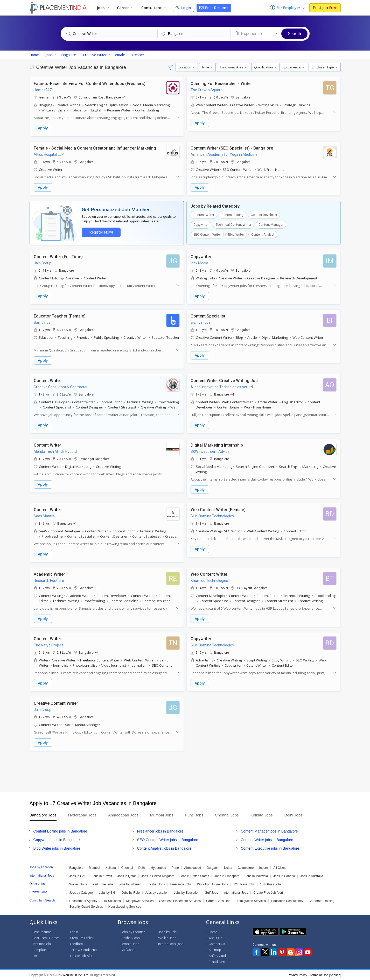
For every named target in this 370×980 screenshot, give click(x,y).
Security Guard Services (86, 907)
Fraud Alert (217, 962)
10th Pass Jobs (271, 884)
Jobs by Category (81, 893)
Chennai (127, 868)
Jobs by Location (157, 893)
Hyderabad (159, 868)
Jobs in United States (194, 876)
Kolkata (111, 868)
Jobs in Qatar (127, 876)
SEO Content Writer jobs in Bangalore (167, 840)
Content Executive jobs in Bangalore (270, 848)
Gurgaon (212, 868)
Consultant (154, 8)
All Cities (279, 868)
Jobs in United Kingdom (158, 876)
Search (294, 34)
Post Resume (214, 8)
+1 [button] (124, 97)
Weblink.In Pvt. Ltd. (76, 975)
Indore (263, 868)
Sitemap (215, 950)
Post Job (325, 8)
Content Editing (232, 215)
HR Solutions (112, 901)
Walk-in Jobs (78, 884)
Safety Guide (218, 956)
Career (125, 8)
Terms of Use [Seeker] (325, 975)
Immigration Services (251, 901)
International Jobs (236, 893)
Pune (175, 868)
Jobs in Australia (312, 876)
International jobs (171, 944)
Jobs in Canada (284, 876)
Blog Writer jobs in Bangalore (57, 848)
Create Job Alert (82, 956)
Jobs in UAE (78, 876)
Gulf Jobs (211, 893)
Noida (228, 868)
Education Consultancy (287, 901)
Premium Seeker (82, 938)
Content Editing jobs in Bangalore (60, 831)
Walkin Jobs (167, 938)
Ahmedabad (193, 868)
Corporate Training (321, 901)
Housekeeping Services (125, 907)
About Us (215, 938)
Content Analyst (263, 235)
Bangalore (76, 868)
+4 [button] (232, 394)
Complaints (41, 950)
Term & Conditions (83, 950)
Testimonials (42, 944)
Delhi (142, 868)
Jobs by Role (131, 893)
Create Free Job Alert (268, 893)
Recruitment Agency (83, 901)
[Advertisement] (185, 772)
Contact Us (217, 944)
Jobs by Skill (108, 893)
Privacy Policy (298, 975)
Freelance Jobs (181, 884)
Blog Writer (236, 235)
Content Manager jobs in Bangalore (269, 831)
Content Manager (271, 225)
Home (213, 932)
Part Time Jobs (103, 884)
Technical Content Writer (233, 225)
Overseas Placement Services (180, 901)
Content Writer (204, 215)
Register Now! (101, 232)
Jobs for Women (130, 884)
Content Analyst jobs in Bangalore (164, 848)
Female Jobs (130, 944)
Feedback (77, 944)
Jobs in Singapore (227, 876)
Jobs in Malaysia (256, 876)
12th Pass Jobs (244, 884)
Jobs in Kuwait (102, 876)
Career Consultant (219, 901)
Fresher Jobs (156, 884)
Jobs (103, 8)
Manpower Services (140, 901)
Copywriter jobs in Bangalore (57, 840)
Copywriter (201, 225)
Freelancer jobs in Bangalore (160, 831)
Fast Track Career (46, 938)
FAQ (35, 956)
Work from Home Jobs (212, 884)
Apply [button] (43, 128)
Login (183, 8)
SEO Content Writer (207, 235)
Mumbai (95, 868)
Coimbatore (246, 868)
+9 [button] (97, 588)
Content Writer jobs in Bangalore (267, 840)
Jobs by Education (187, 893)
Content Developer (264, 215)
